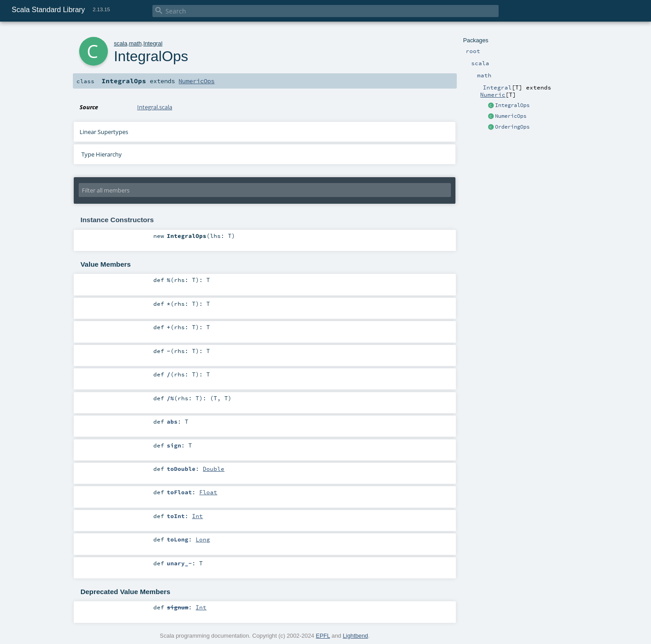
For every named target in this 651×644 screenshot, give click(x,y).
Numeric (493, 94)
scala (120, 43)
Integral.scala (155, 107)
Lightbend (355, 636)
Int (197, 516)
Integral (153, 43)
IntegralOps (512, 105)
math (135, 43)
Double (214, 469)
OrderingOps (512, 127)
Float (208, 492)
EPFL (323, 636)
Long (203, 539)
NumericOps (511, 116)
